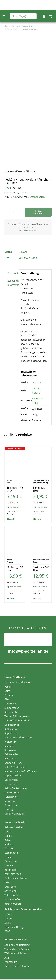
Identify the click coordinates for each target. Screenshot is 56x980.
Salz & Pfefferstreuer (16, 788)
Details (12, 519)
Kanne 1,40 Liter (39, 489)
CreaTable (10, 887)
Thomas (9, 866)
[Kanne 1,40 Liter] (41, 461)
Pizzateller (10, 742)
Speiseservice (12, 793)
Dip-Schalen (11, 780)
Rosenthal (10, 870)
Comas (8, 857)
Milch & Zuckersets (15, 767)
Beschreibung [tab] (12, 273)
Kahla (8, 840)
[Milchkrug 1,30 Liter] (15, 541)
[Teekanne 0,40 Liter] (41, 541)
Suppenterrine (13, 776)
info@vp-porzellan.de (28, 651)
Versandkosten (25, 193)
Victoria (33, 258)
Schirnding (10, 891)
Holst (7, 882)
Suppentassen (12, 733)
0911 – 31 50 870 (30, 230)
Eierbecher (10, 784)
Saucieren (10, 746)
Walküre (9, 848)
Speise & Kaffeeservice (17, 721)
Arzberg (9, 844)
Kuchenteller (12, 712)
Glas (7, 699)
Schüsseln (10, 750)
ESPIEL (8, 836)
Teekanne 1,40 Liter (15, 489)
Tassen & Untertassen (17, 716)
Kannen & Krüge (14, 763)
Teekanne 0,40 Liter (41, 569)
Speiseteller (11, 704)
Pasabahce (10, 861)
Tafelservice (11, 797)
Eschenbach (11, 853)
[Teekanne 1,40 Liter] (15, 461)
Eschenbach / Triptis (16, 878)
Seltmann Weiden (14, 827)
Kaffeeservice (12, 729)
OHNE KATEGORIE (14, 814)
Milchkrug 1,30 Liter (15, 569)
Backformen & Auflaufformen (21, 771)
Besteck (9, 695)
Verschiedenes (13, 874)
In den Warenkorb (38, 212)
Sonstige (9, 810)
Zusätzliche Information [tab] (12, 283)
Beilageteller (11, 754)
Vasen (8, 687)
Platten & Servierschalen (18, 737)
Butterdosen (11, 805)
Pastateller (10, 759)
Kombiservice (12, 725)
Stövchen (10, 801)
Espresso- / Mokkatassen (18, 682)
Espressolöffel (12, 899)
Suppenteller (12, 708)
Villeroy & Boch (13, 895)
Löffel (8, 691)
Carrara (23, 258)
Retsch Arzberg (13, 904)
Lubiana (23, 252)
